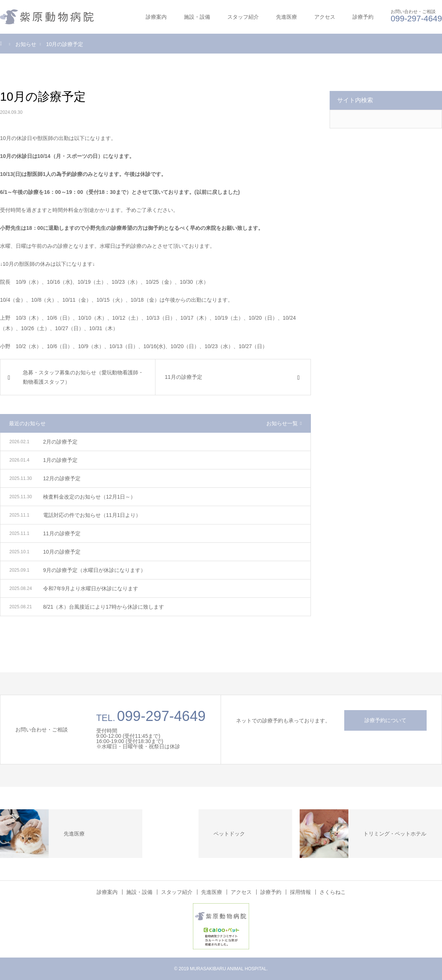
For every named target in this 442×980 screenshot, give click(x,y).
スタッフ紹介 (243, 17)
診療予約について (385, 720)
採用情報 (300, 892)
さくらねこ (333, 892)
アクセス (325, 17)
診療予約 (363, 17)
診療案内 (156, 17)
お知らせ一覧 (282, 423)
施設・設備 (197, 17)
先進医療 (287, 17)
